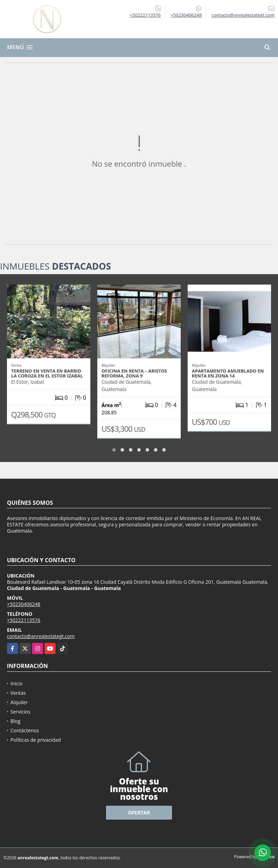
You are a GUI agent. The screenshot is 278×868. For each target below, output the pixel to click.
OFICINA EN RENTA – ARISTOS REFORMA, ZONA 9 (134, 373)
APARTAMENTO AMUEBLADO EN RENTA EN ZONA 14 (228, 373)
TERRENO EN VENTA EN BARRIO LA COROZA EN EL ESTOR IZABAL (47, 373)
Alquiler (19, 702)
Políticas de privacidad (36, 740)
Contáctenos (25, 730)
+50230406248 (186, 15)
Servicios (20, 712)
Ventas (18, 693)
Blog (15, 721)
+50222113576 (145, 15)
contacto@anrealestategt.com (41, 636)
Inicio (17, 683)
